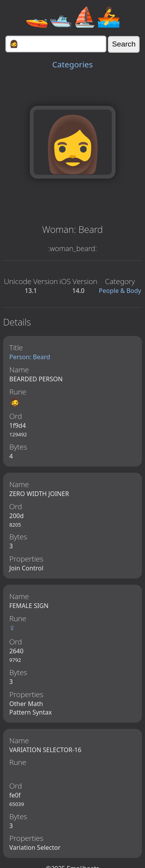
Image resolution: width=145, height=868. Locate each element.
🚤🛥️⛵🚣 (73, 16)
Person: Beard (30, 357)
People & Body (120, 291)
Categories (72, 64)
